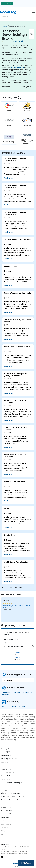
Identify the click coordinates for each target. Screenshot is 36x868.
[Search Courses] (16, 17)
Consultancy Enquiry (10, 779)
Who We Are (7, 810)
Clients (4, 821)
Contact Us (7, 3)
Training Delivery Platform (13, 800)
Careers (5, 827)
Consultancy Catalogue (12, 783)
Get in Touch (26, 863)
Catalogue (6, 752)
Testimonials (7, 824)
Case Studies (7, 776)
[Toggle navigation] (34, 12)
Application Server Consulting (13, 706)
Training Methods (9, 759)
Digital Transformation (11, 793)
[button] (32, 646)
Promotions (6, 755)
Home (5, 26)
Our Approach (7, 772)
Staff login (18, 867)
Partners (5, 817)
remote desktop (17, 67)
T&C (3, 834)
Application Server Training (17, 26)
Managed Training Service (13, 796)
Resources (6, 762)
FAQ (3, 831)
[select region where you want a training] (18, 680)
